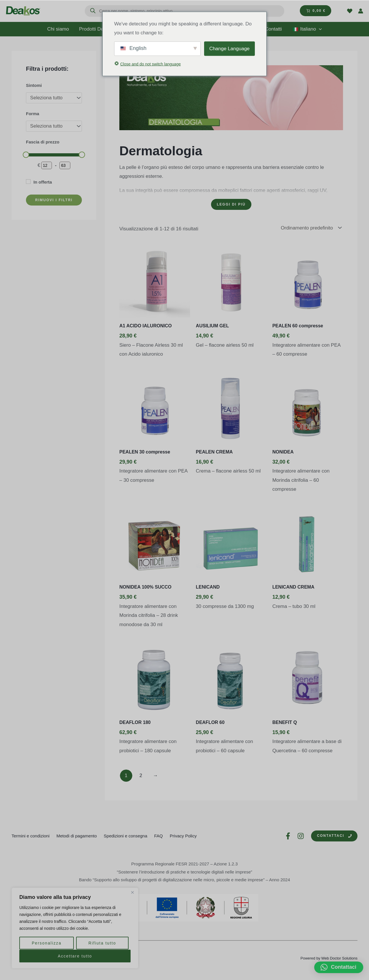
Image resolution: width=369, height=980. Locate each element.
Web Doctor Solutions (340, 958)
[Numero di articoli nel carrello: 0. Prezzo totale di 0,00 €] (316, 11)
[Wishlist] (350, 11)
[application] (318, 29)
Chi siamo (59, 29)
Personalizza (46, 943)
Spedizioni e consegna (126, 836)
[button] (339, 967)
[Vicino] (132, 893)
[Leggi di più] (231, 204)
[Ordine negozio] (312, 228)
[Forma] (54, 126)
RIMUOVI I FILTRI (54, 200)
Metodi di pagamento (77, 836)
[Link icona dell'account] (361, 11)
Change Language (229, 48)
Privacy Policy (183, 836)
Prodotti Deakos (100, 29)
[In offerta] (28, 182)
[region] (75, 928)
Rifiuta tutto (102, 943)
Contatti (273, 29)
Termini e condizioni (31, 836)
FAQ (159, 836)
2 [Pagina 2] (141, 776)
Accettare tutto (75, 956)
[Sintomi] (54, 98)
